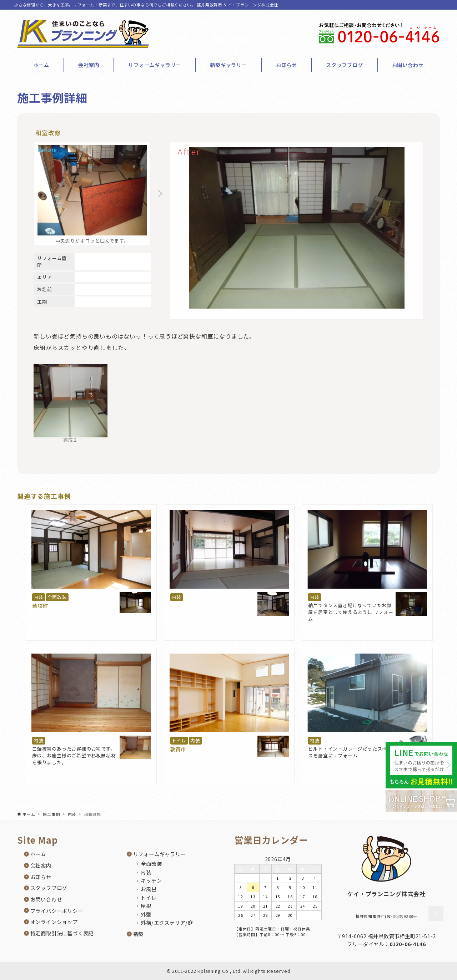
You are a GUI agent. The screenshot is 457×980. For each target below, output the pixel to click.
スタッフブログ (49, 888)
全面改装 (57, 597)
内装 (39, 597)
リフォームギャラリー (160, 854)
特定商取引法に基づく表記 (62, 933)
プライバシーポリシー (57, 911)
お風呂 (149, 889)
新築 (139, 934)
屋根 (146, 906)
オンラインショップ (54, 922)
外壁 (146, 914)
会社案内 (41, 865)
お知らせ (41, 877)
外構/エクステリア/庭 (167, 922)
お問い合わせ (46, 899)
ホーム (38, 854)
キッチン (151, 880)
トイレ (179, 740)
